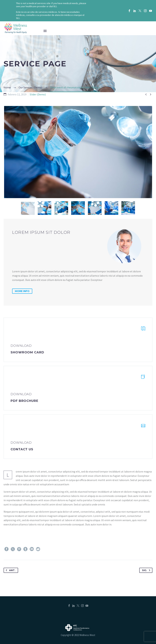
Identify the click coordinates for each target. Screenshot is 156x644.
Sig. (147, 570)
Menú (45, 31)
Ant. (10, 570)
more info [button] (22, 291)
